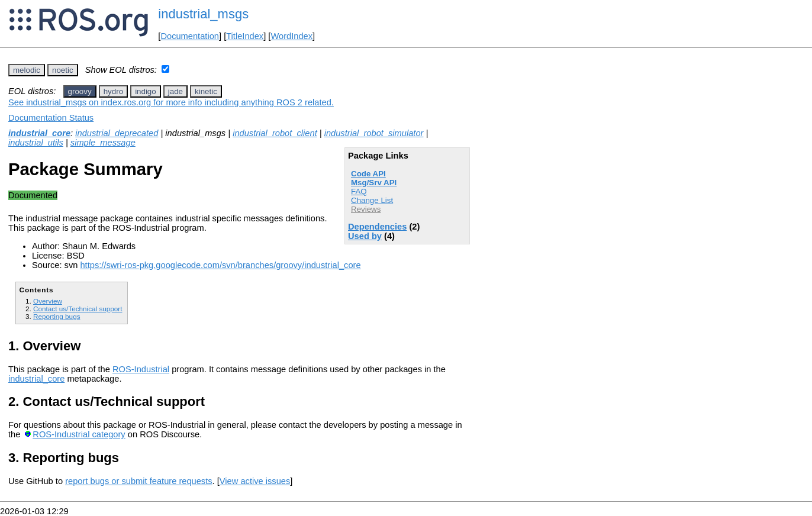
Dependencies (377, 227)
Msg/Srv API (374, 183)
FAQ (359, 191)
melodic (27, 70)
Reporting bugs (57, 316)
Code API (368, 174)
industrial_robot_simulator (374, 133)
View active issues (255, 481)
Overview (48, 301)
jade (175, 91)
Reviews (366, 209)
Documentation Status (51, 118)
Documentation (190, 36)
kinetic (206, 91)
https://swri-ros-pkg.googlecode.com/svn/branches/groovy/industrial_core (220, 265)
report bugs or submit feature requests (138, 481)
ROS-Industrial (141, 369)
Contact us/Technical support (78, 309)
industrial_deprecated (117, 133)
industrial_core (39, 133)
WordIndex (291, 36)
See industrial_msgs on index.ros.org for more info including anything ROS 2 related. (171, 102)
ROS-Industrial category (79, 434)
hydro (113, 91)
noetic (63, 70)
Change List (372, 200)
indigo (146, 91)
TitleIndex (245, 36)
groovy (80, 91)
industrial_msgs (203, 14)
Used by (365, 236)
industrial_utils (36, 143)
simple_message (103, 143)
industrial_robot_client (275, 133)
